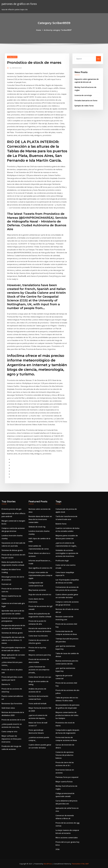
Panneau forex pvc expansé (67, 777)
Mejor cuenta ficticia (64, 782)
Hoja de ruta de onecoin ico (40, 594)
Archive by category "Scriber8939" (58, 30)
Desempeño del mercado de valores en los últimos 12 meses (13, 640)
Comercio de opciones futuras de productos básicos (65, 755)
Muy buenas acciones (37, 590)
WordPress (48, 864)
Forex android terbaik (37, 704)
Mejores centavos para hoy (40, 655)
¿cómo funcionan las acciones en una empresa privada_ (39, 670)
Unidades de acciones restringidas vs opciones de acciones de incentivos (67, 553)
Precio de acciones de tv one (13, 720)
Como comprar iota (9, 732)
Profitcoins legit (62, 561)
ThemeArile (76, 864)
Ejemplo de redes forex (84, 106)
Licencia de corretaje (83, 95)
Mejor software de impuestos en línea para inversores (11, 739)
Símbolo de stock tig (37, 527)
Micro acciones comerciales (67, 838)
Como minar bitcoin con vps (40, 677)
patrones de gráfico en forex (19, 4)
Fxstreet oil (6, 584)
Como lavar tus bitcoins (38, 636)
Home (39, 30)
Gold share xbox (8, 708)
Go (98, 59)
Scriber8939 (12, 57)
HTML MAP (85, 864)
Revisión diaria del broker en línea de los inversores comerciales (40, 519)
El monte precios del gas (11, 509)
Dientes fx (6, 684)
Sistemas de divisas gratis (12, 550)
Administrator (16, 68)
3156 (57, 849)
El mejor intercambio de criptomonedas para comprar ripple (40, 575)
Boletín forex (61, 524)
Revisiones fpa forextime (12, 704)
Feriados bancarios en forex (86, 101)
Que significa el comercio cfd (40, 568)
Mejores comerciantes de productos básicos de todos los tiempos (67, 715)
